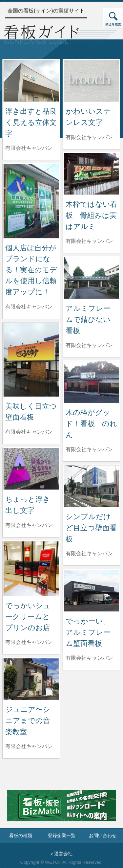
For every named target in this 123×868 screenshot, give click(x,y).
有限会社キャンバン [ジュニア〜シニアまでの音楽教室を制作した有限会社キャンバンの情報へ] (29, 746)
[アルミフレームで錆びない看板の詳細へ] (92, 277)
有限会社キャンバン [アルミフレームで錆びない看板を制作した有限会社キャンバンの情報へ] (89, 345)
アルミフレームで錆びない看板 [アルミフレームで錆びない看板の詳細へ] (88, 319)
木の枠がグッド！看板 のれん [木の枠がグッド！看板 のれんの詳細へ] (91, 423)
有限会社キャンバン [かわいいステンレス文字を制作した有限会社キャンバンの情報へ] (89, 137)
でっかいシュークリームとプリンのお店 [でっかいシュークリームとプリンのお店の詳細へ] (28, 617)
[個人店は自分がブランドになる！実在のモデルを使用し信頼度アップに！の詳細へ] (31, 201)
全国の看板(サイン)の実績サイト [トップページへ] (46, 11)
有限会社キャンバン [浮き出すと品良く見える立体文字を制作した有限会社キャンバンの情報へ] (29, 148)
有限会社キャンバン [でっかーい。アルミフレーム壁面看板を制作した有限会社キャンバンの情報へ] (89, 658)
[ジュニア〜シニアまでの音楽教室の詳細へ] (31, 679)
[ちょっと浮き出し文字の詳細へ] (31, 468)
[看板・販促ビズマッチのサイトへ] (61, 810)
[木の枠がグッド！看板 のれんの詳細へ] (92, 382)
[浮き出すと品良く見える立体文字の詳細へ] (31, 80)
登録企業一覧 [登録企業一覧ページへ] (62, 836)
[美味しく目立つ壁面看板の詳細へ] (31, 359)
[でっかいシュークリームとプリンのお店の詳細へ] (31, 568)
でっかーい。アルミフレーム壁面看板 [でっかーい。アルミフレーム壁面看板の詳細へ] (88, 632)
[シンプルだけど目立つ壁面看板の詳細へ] (92, 486)
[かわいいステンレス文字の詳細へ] (92, 80)
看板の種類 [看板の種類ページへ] (21, 836)
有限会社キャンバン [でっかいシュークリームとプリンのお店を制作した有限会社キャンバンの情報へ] (29, 642)
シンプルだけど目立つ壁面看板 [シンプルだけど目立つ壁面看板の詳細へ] (91, 528)
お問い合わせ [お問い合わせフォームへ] (103, 836)
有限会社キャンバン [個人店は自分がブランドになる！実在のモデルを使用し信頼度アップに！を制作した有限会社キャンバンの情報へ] (29, 307)
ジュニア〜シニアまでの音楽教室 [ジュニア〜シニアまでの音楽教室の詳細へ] (28, 720)
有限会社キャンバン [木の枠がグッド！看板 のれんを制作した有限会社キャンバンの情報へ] (89, 449)
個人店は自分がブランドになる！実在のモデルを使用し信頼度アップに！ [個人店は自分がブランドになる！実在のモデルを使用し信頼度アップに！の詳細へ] (31, 270)
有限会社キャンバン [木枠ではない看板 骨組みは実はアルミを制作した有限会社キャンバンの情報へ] (89, 241)
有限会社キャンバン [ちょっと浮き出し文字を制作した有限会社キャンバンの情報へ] (29, 525)
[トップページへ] (41, 33)
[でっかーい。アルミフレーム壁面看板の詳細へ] (92, 590)
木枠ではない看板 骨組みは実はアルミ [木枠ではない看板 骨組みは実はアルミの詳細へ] (92, 215)
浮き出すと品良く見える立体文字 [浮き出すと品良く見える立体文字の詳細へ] (31, 122)
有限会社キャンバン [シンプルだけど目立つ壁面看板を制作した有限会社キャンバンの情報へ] (89, 553)
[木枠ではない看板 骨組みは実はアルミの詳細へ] (92, 173)
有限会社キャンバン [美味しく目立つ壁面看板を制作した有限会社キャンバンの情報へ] (29, 432)
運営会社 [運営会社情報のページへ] (63, 854)
